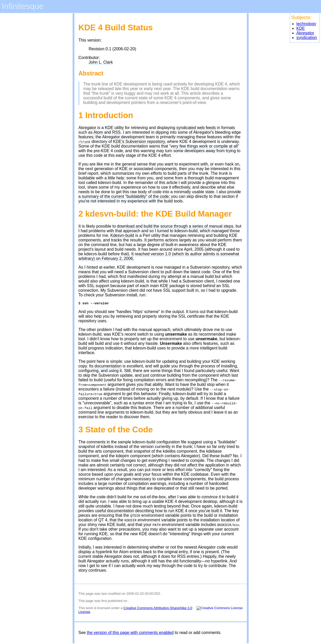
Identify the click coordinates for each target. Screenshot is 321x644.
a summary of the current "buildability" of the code (124, 196)
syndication (307, 38)
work (89, 609)
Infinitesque (23, 6)
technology (306, 24)
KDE (301, 28)
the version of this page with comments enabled (130, 633)
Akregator (305, 33)
